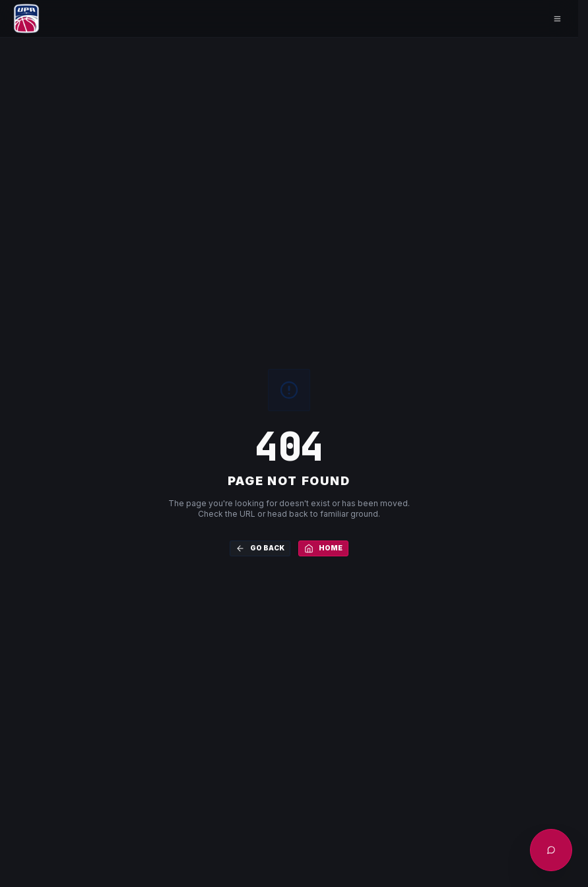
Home (323, 548)
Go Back (260, 548)
